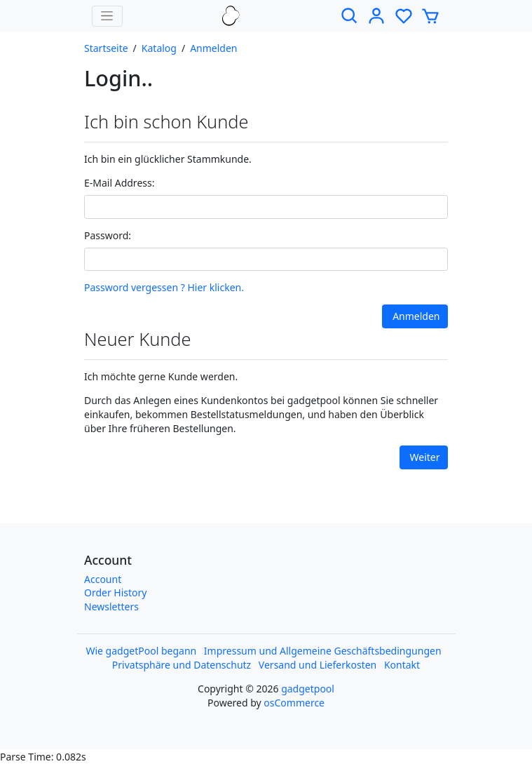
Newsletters (111, 606)
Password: (108, 235)
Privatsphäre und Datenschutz (182, 665)
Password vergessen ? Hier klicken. (164, 287)
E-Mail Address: (119, 183)
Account (103, 579)
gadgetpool (308, 689)
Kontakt (402, 665)
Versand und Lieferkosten (318, 665)
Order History (116, 592)
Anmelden (213, 48)
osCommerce (294, 703)
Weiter (425, 457)
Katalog (159, 48)
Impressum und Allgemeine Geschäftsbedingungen (323, 651)
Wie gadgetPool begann (141, 651)
